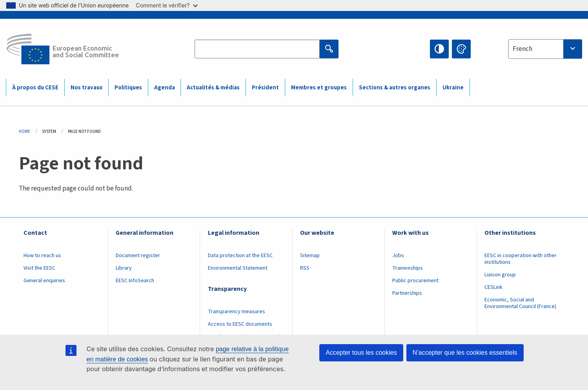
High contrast (439, 49)
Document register (138, 256)
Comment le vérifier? (167, 5)
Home (25, 132)
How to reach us (42, 256)
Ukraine (453, 88)
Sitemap (310, 256)
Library (124, 268)
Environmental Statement (238, 268)
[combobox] (545, 49)
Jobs (398, 256)
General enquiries (44, 281)
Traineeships (408, 268)
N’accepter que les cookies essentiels (465, 353)
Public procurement (415, 281)
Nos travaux (86, 88)
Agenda (165, 88)
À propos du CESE (35, 88)
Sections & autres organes (395, 88)
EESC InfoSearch (135, 281)
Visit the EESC (39, 268)
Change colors (461, 49)
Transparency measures (237, 312)
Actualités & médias (213, 88)
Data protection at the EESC (240, 256)
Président (265, 88)
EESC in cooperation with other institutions (521, 259)
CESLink (493, 287)
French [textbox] (522, 49)
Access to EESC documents (240, 324)
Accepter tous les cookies (361, 353)
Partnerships (407, 293)
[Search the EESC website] (257, 49)
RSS (305, 268)
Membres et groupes (319, 88)
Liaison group (500, 275)
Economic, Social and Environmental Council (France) (521, 303)
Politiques (128, 88)
